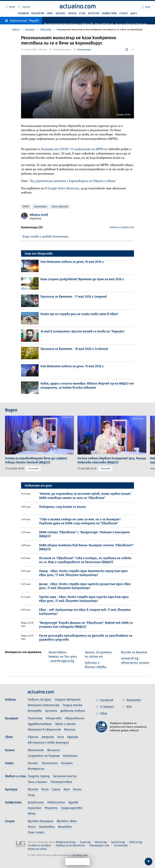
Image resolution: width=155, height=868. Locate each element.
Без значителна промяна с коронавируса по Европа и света (73, 181)
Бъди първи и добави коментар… (47, 237)
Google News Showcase (63, 188)
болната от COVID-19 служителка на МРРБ (72, 149)
